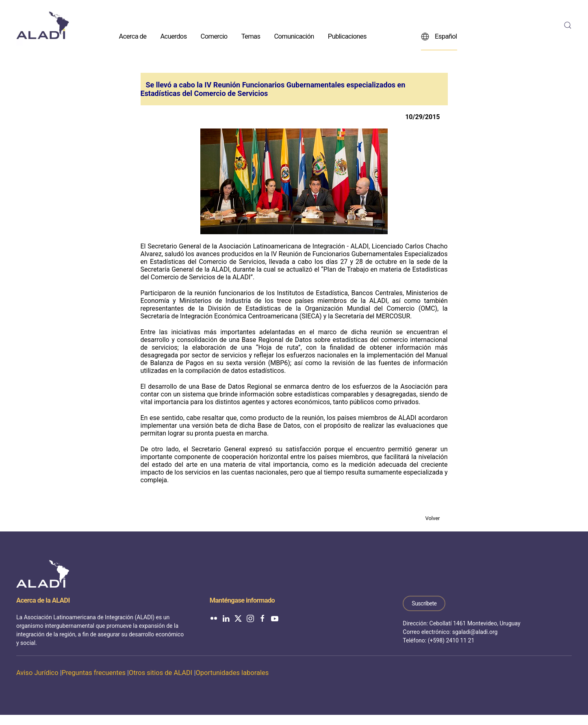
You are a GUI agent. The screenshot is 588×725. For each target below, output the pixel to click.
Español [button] (439, 36)
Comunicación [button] (294, 36)
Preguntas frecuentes (94, 673)
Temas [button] (251, 36)
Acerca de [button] (133, 36)
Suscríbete (424, 603)
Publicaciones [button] (347, 36)
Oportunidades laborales (232, 673)
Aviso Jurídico (37, 673)
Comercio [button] (214, 36)
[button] (568, 25)
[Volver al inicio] (43, 25)
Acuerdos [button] (173, 36)
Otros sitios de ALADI (161, 673)
